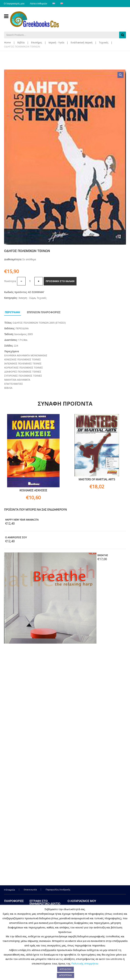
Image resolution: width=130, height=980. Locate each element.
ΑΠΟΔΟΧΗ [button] (66, 969)
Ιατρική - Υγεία (56, 42)
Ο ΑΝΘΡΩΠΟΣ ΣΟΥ (16, 537)
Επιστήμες (36, 42)
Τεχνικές (104, 42)
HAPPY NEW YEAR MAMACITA (22, 520)
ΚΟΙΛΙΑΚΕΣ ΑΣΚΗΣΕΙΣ (33, 490)
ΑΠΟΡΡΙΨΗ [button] (66, 975)
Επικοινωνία (30, 890)
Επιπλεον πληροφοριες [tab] (44, 312)
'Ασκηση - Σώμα (27, 298)
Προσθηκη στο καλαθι (60, 281)
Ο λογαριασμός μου (14, 4)
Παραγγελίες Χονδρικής (58, 890)
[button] (121, 75)
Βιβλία (21, 42)
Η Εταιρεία (9, 890)
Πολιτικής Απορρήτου (85, 963)
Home (7, 42)
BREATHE (103, 555)
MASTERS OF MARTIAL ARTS (97, 479)
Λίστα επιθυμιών (39, 4)
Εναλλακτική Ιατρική (82, 42)
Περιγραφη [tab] (13, 312)
